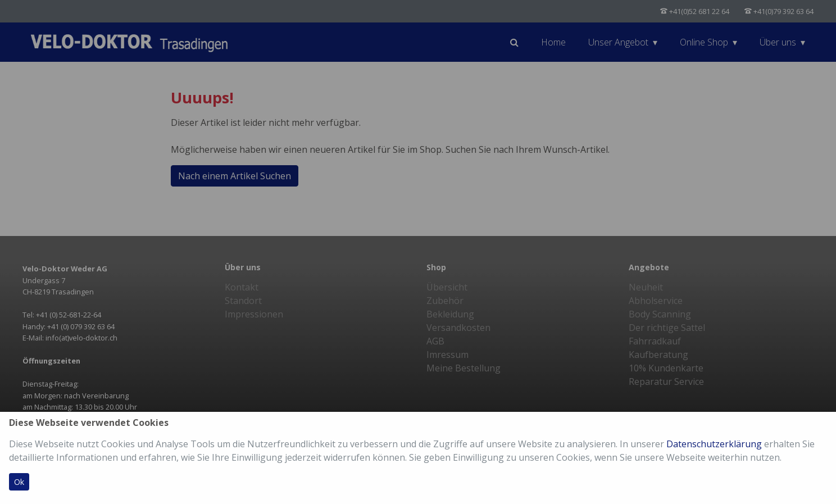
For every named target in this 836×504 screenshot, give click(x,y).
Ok (19, 482)
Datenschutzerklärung (714, 444)
